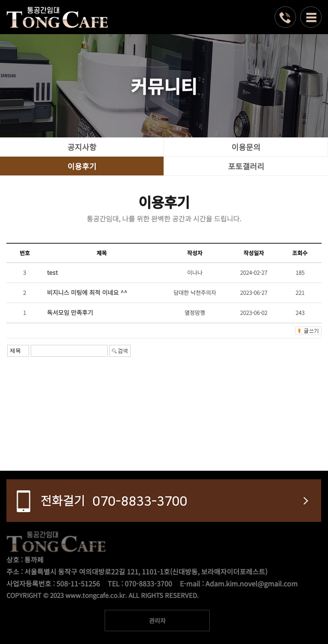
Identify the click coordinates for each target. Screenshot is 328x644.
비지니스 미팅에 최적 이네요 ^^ (87, 292)
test (52, 272)
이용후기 (82, 166)
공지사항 (82, 147)
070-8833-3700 (114, 500)
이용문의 (246, 147)
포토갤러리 (246, 166)
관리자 (157, 621)
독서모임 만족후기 (70, 312)
